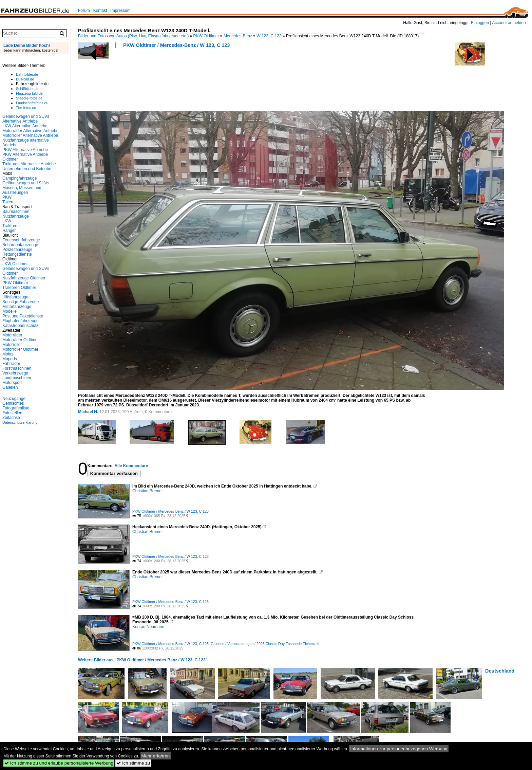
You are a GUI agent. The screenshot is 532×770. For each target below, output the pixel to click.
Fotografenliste (16, 408)
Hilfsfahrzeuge (15, 297)
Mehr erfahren (156, 756)
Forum (84, 11)
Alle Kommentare (131, 466)
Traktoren (11, 226)
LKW (7, 221)
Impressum (120, 11)
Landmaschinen (17, 378)
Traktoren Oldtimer (19, 288)
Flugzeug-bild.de (29, 93)
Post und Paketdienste (23, 316)
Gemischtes (13, 403)
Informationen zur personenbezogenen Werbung (399, 749)
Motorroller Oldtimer (20, 349)
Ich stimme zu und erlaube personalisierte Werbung (59, 763)
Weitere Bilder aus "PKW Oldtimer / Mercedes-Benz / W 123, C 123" (143, 660)
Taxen (8, 202)
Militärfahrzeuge (17, 307)
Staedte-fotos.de (29, 98)
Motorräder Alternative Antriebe (30, 131)
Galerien (10, 387)
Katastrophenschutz (20, 326)
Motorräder (12, 335)
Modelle (9, 311)
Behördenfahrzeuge (20, 245)
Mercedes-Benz (238, 36)
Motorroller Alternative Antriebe (30, 135)
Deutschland (500, 671)
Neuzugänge (14, 399)
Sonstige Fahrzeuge (21, 302)
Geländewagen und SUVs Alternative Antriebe (26, 119)
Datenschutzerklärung (20, 422)
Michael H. (88, 412)
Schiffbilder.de (27, 89)
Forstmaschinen (17, 368)
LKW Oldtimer (15, 264)
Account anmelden (509, 23)
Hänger (9, 231)
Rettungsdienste (17, 254)
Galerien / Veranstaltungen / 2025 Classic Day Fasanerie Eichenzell (265, 644)
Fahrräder (11, 364)
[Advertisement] (202, 81)
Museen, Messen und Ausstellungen (22, 190)
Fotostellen (12, 413)
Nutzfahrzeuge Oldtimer (24, 278)
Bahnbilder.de (27, 74)
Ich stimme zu (133, 763)
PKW (7, 197)
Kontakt (100, 11)
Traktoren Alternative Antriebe (29, 164)
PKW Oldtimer (206, 36)
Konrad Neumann (148, 627)
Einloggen (480, 23)
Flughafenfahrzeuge (21, 321)
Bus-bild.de (25, 79)
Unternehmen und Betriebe (27, 169)
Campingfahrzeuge (20, 178)
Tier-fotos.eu (26, 108)
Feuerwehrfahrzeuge (21, 240)
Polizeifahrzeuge (17, 250)
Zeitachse (11, 418)
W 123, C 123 (269, 36)
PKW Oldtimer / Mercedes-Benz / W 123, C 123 (176, 45)
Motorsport (12, 383)
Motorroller (12, 345)
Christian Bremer (148, 491)
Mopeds (10, 359)
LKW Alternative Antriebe (25, 126)
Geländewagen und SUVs (26, 183)
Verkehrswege (15, 373)
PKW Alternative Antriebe (25, 150)
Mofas (8, 354)
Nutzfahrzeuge (16, 216)
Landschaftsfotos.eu (32, 103)
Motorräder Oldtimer (21, 340)
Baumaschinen (16, 212)
